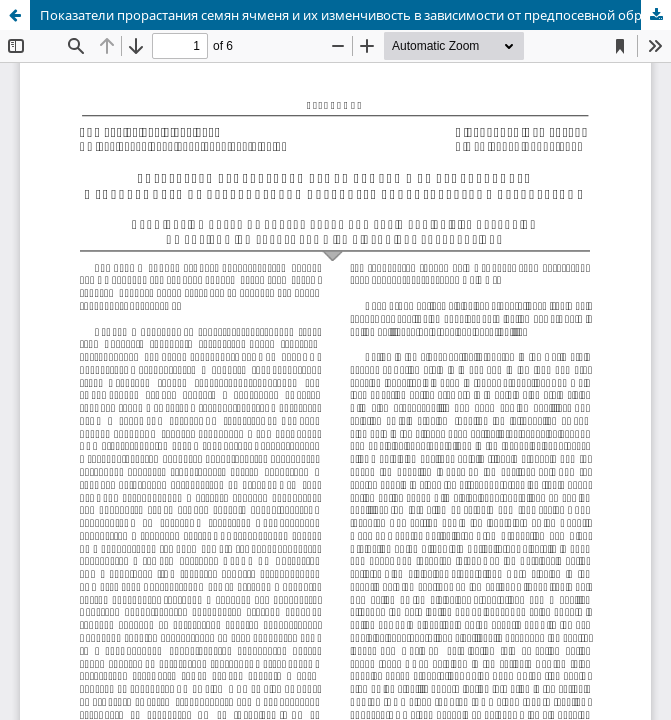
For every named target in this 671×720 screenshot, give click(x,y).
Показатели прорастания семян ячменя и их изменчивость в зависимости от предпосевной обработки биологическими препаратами (355, 15)
